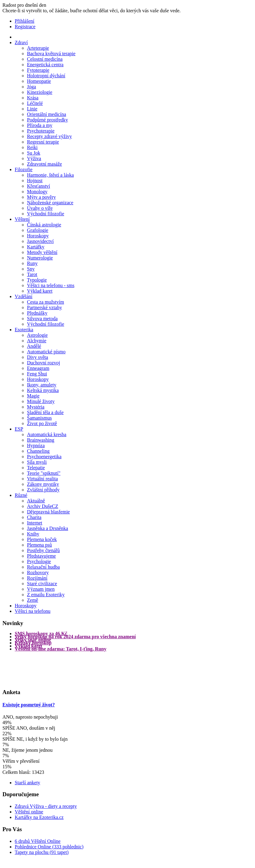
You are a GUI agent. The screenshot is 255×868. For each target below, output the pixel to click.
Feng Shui (37, 374)
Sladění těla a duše (45, 412)
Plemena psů (39, 545)
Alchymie (37, 341)
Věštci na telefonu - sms (51, 285)
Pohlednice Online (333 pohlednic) (49, 847)
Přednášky (37, 313)
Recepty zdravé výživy (49, 136)
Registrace (25, 27)
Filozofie (24, 169)
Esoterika (24, 330)
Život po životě (42, 423)
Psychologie (39, 561)
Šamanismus (39, 418)
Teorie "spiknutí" (44, 473)
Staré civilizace (42, 584)
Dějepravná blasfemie (48, 512)
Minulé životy (41, 401)
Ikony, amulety (42, 385)
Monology (37, 192)
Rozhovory (38, 572)
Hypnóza (36, 446)
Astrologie (37, 335)
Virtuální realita (42, 479)
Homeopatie (39, 81)
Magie (33, 396)
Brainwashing (41, 440)
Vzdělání (24, 296)
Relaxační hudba (43, 567)
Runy (32, 263)
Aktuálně (36, 501)
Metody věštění (42, 252)
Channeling (38, 451)
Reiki (32, 147)
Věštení (22, 219)
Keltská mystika (43, 390)
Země (32, 600)
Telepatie (36, 468)
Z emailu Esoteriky (46, 595)
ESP (19, 429)
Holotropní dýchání (46, 76)
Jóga (31, 87)
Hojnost (35, 181)
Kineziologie (40, 92)
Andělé (34, 346)
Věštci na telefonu (32, 611)
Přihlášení (25, 21)
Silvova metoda (42, 319)
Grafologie (38, 230)
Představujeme (41, 556)
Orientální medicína (47, 114)
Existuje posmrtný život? (29, 705)
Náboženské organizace (50, 203)
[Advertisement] (27, 669)
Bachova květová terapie (51, 54)
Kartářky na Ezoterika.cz (39, 817)
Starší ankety (27, 783)
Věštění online (29, 812)
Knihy (33, 534)
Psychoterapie (41, 131)
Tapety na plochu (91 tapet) (42, 852)
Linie (32, 109)
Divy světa (38, 357)
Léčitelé (35, 103)
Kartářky (36, 247)
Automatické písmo (46, 352)
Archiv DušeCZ (43, 506)
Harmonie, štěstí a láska (50, 175)
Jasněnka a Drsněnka (48, 528)
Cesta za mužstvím (46, 302)
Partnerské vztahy (44, 307)
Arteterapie (38, 48)
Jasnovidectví (40, 241)
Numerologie (40, 258)
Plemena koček (42, 539)
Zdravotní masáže (44, 164)
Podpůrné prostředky (48, 120)
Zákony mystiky (43, 484)
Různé (21, 495)
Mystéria (36, 407)
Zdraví (21, 42)
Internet (35, 523)
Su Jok (34, 153)
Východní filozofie (46, 214)
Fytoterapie (38, 70)
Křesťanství (38, 186)
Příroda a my (40, 125)
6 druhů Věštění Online (38, 841)
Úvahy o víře (40, 208)
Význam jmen (41, 589)
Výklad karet (40, 291)
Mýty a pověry (41, 197)
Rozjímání (37, 578)
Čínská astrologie (44, 225)
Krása (33, 98)
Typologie (37, 280)
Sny (31, 269)
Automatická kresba (47, 434)
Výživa (34, 158)
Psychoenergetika (44, 457)
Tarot (32, 274)
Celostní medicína (45, 59)
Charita (34, 517)
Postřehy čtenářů (43, 550)
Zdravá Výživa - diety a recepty (46, 806)
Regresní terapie (43, 142)
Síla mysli (37, 462)
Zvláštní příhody (43, 490)
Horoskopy (38, 236)
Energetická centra (45, 65)
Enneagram (38, 368)
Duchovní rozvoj (44, 363)
